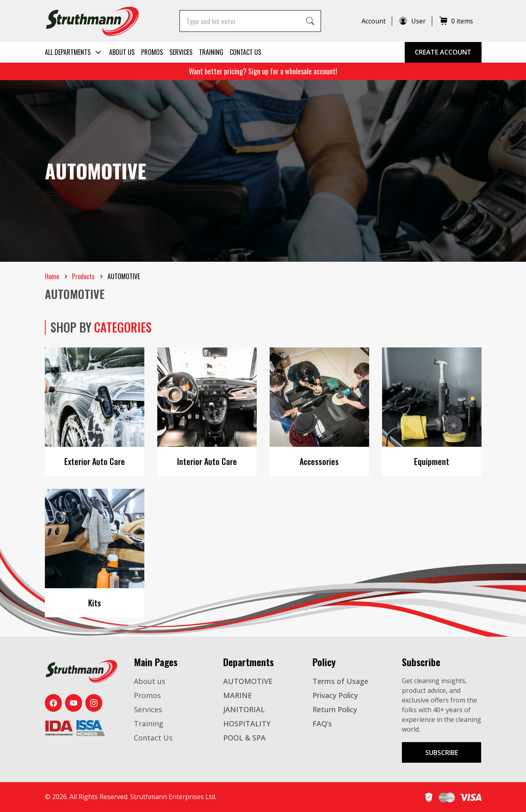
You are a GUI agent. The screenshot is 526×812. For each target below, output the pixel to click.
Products (83, 276)
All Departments (74, 52)
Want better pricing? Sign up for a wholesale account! (263, 71)
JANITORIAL (244, 709)
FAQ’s (322, 724)
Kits (95, 603)
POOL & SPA (244, 738)
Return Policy (335, 709)
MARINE (238, 695)
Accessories (319, 461)
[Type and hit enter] (240, 21)
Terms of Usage (340, 681)
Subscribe (442, 753)
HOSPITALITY (247, 724)
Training (211, 52)
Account (374, 21)
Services (181, 52)
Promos (152, 52)
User (412, 21)
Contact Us (245, 52)
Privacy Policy (335, 695)
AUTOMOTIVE (248, 681)
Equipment (432, 461)
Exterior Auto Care (95, 461)
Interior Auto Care (207, 461)
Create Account (443, 52)
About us (122, 52)
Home (52, 276)
